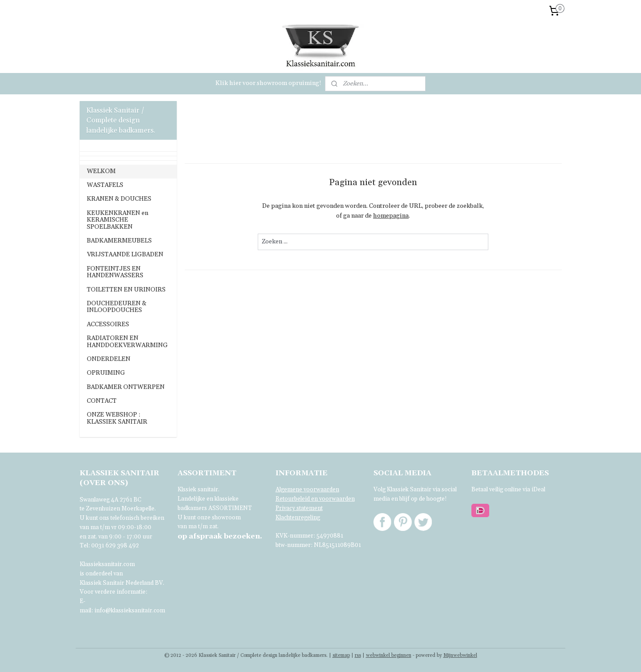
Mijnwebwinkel (460, 656)
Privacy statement (299, 508)
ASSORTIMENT (230, 508)
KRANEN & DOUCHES (119, 199)
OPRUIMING (106, 373)
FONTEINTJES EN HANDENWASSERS (115, 272)
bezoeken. (220, 536)
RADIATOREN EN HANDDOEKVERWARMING (127, 342)
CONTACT (102, 401)
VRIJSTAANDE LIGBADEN (125, 255)
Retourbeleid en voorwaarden (315, 499)
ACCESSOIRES (108, 324)
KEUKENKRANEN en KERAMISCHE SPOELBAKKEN (118, 220)
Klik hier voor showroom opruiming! (268, 83)
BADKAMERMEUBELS (119, 241)
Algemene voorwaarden (307, 490)
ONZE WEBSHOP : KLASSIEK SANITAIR (117, 418)
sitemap (341, 656)
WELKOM (101, 171)
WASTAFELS (105, 185)
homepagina (391, 216)
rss (358, 656)
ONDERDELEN (109, 359)
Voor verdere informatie (113, 592)
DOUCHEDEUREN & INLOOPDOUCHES (117, 307)
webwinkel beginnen (389, 656)
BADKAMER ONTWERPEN (126, 387)
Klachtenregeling (298, 518)
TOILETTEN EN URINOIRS (126, 290)
